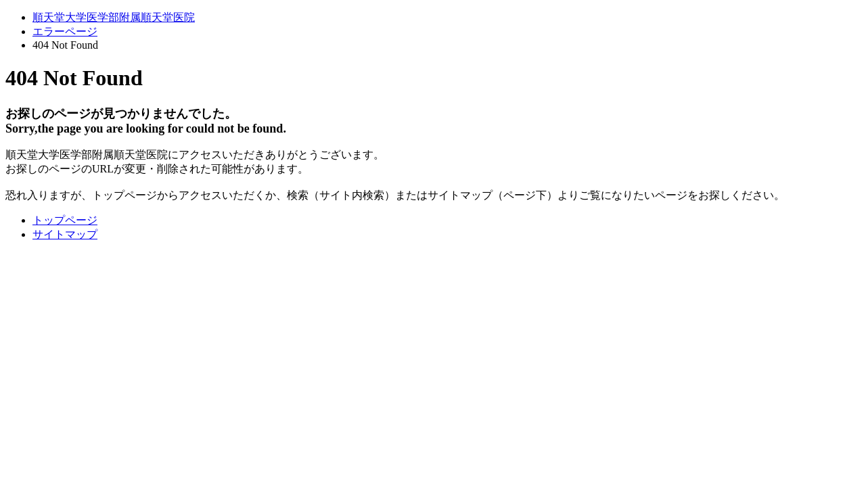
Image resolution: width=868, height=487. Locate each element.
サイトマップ (65, 234)
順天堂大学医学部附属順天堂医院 (114, 17)
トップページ (65, 220)
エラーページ (65, 31)
